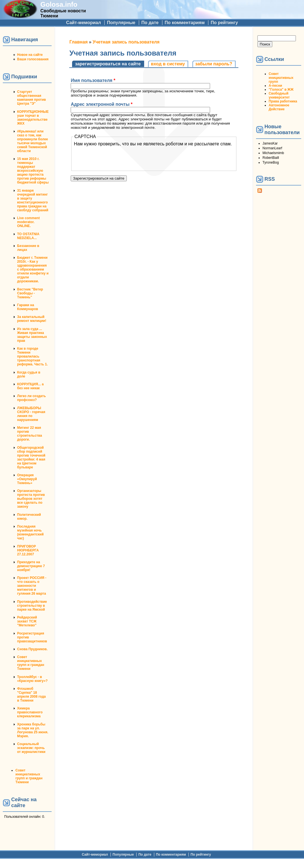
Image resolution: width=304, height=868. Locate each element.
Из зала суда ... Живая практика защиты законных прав (32, 335)
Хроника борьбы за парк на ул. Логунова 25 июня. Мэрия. (33, 730)
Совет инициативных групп (281, 78)
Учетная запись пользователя (126, 42)
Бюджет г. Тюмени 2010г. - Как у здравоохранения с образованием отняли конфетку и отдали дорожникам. (33, 269)
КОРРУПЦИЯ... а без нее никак (30, 386)
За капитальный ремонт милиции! (32, 319)
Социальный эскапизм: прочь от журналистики (31, 748)
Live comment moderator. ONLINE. (28, 222)
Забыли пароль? (214, 64)
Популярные (121, 23)
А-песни (275, 86)
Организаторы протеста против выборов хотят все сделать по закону (31, 499)
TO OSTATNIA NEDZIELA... (28, 236)
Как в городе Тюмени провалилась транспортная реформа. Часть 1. (32, 356)
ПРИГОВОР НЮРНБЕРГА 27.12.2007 (28, 550)
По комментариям (185, 23)
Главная (78, 42)
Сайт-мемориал (84, 23)
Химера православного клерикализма (30, 712)
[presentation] (116, 157)
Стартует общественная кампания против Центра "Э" (32, 98)
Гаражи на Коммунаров (28, 307)
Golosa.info (59, 4)
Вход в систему (168, 64)
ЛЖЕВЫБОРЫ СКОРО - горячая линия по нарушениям (31, 414)
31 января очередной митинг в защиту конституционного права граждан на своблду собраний (33, 200)
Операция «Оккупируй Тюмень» (27, 479)
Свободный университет (279, 95)
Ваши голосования (33, 59)
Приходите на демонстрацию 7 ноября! (31, 566)
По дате (150, 23)
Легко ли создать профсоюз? (31, 398)
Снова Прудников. (32, 649)
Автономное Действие (279, 107)
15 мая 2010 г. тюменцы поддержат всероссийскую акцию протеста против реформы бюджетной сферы (33, 171)
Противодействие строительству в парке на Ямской (32, 606)
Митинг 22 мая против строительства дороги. (30, 434)
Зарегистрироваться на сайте (109, 64)
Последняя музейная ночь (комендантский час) (30, 532)
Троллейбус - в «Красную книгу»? (32, 679)
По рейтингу (224, 23)
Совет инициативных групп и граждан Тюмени (31, 663)
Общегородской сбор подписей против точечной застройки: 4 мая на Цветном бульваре (31, 457)
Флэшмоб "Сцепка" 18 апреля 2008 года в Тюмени (31, 695)
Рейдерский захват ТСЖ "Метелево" (27, 621)
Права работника (283, 101)
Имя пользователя (93, 80)
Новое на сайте (30, 55)
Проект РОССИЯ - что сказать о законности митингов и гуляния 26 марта (32, 586)
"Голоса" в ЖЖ (281, 90)
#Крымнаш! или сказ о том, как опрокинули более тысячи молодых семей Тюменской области (33, 141)
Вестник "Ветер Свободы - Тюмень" (30, 293)
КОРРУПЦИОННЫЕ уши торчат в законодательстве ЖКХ (33, 118)
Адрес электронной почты (102, 104)
